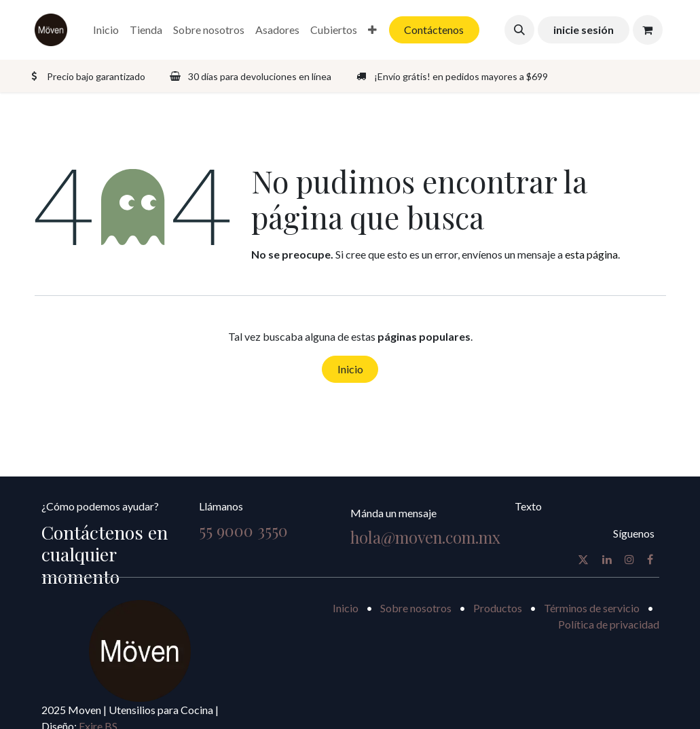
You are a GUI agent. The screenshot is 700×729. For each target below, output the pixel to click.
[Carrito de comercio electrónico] (648, 30)
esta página (591, 254)
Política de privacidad (609, 624)
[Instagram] (629, 559)
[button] (519, 30)
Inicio (350, 369)
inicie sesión (584, 30)
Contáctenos (434, 30)
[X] (583, 559)
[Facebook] (650, 559)
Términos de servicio (592, 608)
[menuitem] (106, 30)
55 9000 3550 (243, 530)
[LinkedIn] (607, 559)
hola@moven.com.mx (425, 537)
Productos (498, 608)
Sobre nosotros (416, 608)
